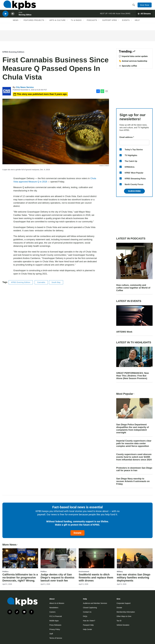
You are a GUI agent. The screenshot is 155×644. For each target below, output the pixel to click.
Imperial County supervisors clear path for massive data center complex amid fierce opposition (134, 443)
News (16, 25)
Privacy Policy (55, 629)
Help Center (87, 629)
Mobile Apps (54, 621)
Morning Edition (25, 19)
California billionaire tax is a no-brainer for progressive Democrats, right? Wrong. (20, 578)
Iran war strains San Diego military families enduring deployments (134, 578)
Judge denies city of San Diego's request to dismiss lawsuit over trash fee (57, 578)
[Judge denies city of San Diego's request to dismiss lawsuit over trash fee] (58, 558)
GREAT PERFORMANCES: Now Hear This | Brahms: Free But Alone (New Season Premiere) (133, 376)
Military (120, 572)
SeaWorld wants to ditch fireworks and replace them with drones (96, 578)
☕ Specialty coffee (128, 66)
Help (137, 25)
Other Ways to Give (124, 616)
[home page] (19, 6)
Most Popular (126, 394)
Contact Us (87, 612)
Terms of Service (56, 638)
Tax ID (119, 621)
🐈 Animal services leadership (133, 61)
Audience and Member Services (95, 603)
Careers (52, 612)
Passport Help (88, 625)
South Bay (56, 282)
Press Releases (55, 625)
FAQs (85, 616)
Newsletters (54, 608)
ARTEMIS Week (124, 332)
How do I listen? (89, 621)
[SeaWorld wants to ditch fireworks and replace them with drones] (97, 558)
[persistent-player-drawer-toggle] (144, 18)
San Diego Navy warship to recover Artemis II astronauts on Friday (133, 481)
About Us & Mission (57, 603)
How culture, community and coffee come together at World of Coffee (133, 288)
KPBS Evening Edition (13, 52)
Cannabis (41, 282)
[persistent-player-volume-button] (13, 18)
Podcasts (92, 25)
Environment (84, 572)
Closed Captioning (90, 608)
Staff (51, 634)
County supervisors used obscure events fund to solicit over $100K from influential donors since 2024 (134, 457)
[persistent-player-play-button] (5, 18)
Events (126, 25)
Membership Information (126, 612)
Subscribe (134, 191)
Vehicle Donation (123, 625)
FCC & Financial (56, 616)
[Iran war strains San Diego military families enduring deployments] (135, 558)
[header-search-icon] (134, 6)
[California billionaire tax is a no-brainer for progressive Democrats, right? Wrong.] (20, 558)
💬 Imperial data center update (133, 56)
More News (10, 545)
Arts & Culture (57, 25)
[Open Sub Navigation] (20, 25)
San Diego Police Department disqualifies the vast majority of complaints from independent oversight (133, 429)
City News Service (25, 87)
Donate (77, 533)
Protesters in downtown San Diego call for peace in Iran (134, 469)
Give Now (145, 6)
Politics (5, 572)
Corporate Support (124, 603)
